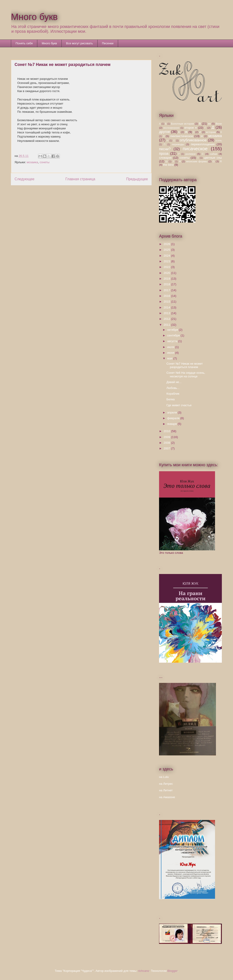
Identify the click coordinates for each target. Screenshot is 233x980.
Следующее (24, 179)
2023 (167, 261)
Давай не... (174, 382)
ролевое (191, 154)
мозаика (32, 162)
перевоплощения (203, 144)
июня (171, 353)
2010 (167, 431)
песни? (165, 149)
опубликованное (193, 140)
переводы (178, 144)
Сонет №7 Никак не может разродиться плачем (185, 365)
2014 (167, 307)
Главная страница (80, 179)
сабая (214, 154)
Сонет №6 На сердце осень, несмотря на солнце (186, 375)
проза (164, 154)
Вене (219, 124)
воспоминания (171, 128)
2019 (167, 279)
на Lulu (164, 777)
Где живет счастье (179, 405)
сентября (174, 335)
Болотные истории (182, 124)
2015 (167, 302)
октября (173, 330)
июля (171, 347)
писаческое (195, 149)
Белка (170, 399)
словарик (165, 158)
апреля (173, 412)
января (172, 424)
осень (219, 141)
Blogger (172, 971)
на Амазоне (167, 797)
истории (211, 132)
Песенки (108, 43)
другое (165, 132)
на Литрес (166, 784)
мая (170, 358)
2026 (167, 244)
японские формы (197, 161)
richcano (144, 971)
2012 (167, 319)
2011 (167, 325)
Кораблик (173, 394)
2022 (167, 267)
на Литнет (166, 790)
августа (173, 341)
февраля (174, 418)
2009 (167, 437)
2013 (167, 313)
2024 (167, 256)
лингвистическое (181, 136)
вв (209, 124)
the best (168, 165)
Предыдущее (137, 179)
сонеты (44, 162)
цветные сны (213, 158)
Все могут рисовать (79, 43)
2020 (167, 273)
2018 (167, 284)
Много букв (34, 17)
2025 (167, 250)
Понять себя (24, 43)
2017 (167, 290)
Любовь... (173, 388)
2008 (167, 443)
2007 (167, 448)
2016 (167, 296)
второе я (191, 128)
